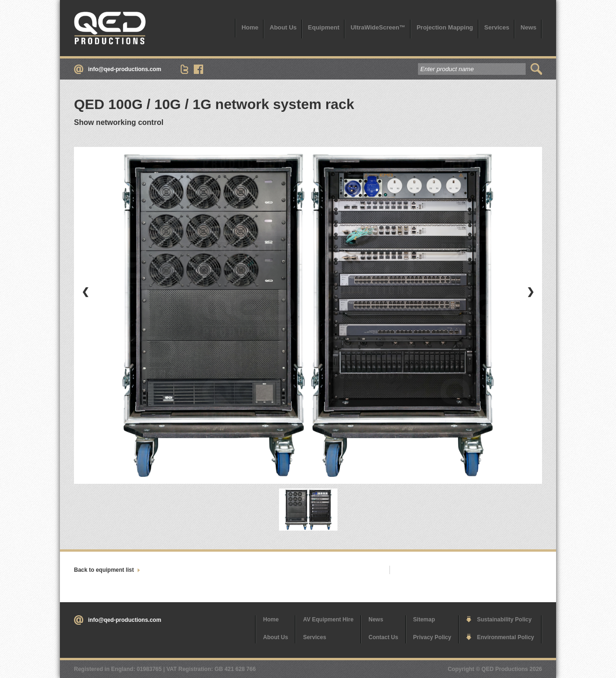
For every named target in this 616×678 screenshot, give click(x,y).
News (528, 27)
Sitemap (424, 620)
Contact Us (383, 637)
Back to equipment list (104, 570)
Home (250, 27)
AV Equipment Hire (328, 620)
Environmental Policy (506, 637)
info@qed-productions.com (125, 69)
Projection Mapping (445, 27)
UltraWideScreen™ (378, 27)
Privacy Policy (432, 637)
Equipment (324, 27)
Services (497, 27)
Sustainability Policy (504, 620)
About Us (283, 27)
